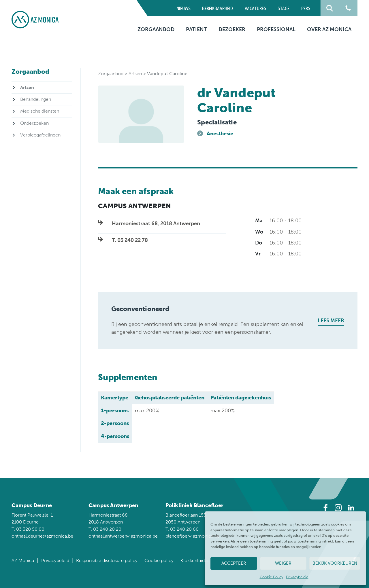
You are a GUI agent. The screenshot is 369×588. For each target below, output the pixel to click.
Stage (284, 8)
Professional (276, 29)
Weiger (283, 563)
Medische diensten (40, 111)
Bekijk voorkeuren (335, 563)
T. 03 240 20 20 (105, 529)
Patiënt (196, 29)
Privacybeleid (297, 577)
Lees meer (331, 320)
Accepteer (234, 563)
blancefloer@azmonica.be (193, 536)
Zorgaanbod (156, 29)
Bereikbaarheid (218, 8)
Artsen (135, 74)
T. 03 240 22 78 (130, 240)
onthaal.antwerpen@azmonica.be (123, 536)
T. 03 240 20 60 (182, 529)
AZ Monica (23, 561)
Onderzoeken (34, 123)
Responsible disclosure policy (107, 561)
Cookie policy (159, 561)
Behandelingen (36, 99)
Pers (306, 8)
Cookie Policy (271, 577)
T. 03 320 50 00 (28, 529)
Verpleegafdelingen (40, 135)
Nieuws (183, 8)
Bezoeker (232, 29)
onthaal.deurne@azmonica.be (42, 536)
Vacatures (255, 8)
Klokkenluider (195, 561)
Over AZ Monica (329, 29)
